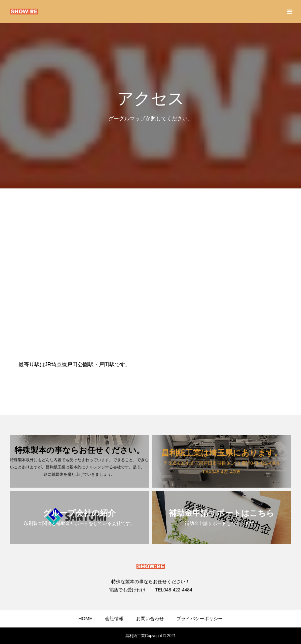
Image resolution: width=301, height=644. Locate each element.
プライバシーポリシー (200, 619)
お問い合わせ (150, 619)
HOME (86, 619)
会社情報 (114, 619)
